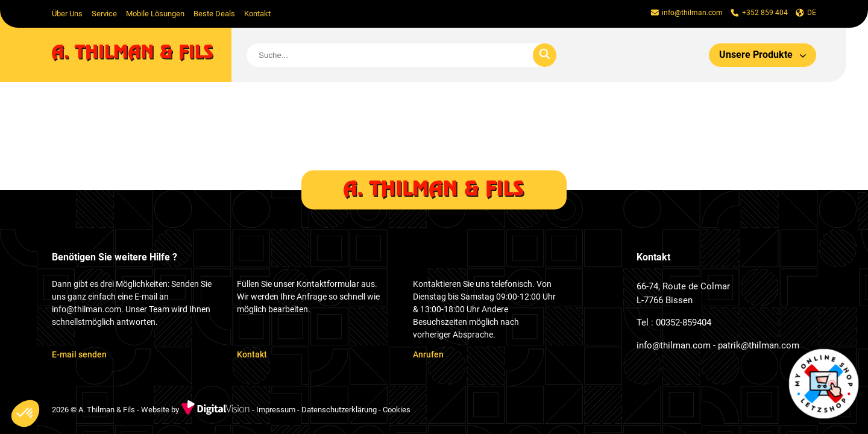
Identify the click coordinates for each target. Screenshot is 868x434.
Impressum (276, 410)
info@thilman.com (674, 345)
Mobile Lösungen (155, 14)
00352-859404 (684, 322)
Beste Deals (214, 14)
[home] (142, 55)
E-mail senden (79, 354)
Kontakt (257, 14)
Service (104, 14)
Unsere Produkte (763, 55)
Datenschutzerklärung (339, 410)
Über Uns (67, 14)
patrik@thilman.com (759, 345)
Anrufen (428, 354)
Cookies (397, 410)
